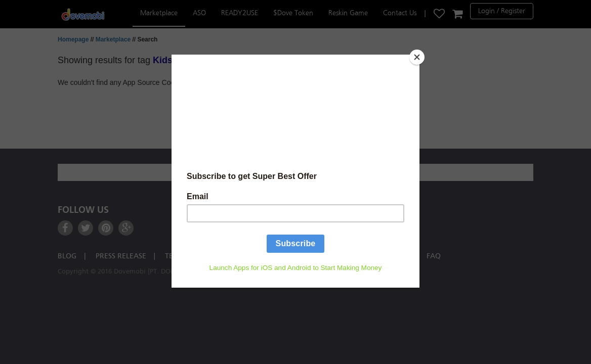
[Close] (417, 57)
